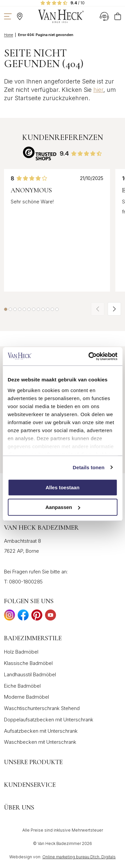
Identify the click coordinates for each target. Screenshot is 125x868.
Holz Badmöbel (21, 652)
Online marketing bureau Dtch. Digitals (79, 857)
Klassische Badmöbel (28, 663)
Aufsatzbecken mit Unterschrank (41, 731)
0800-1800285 (26, 582)
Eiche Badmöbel (22, 686)
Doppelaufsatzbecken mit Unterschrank (49, 720)
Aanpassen (63, 507)
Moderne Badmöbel (26, 697)
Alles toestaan (63, 487)
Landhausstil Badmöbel (30, 674)
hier (98, 90)
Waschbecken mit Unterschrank (40, 742)
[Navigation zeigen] (8, 16)
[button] (6, 309)
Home (8, 35)
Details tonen (88, 467)
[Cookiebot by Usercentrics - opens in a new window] (89, 356)
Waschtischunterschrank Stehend (42, 708)
